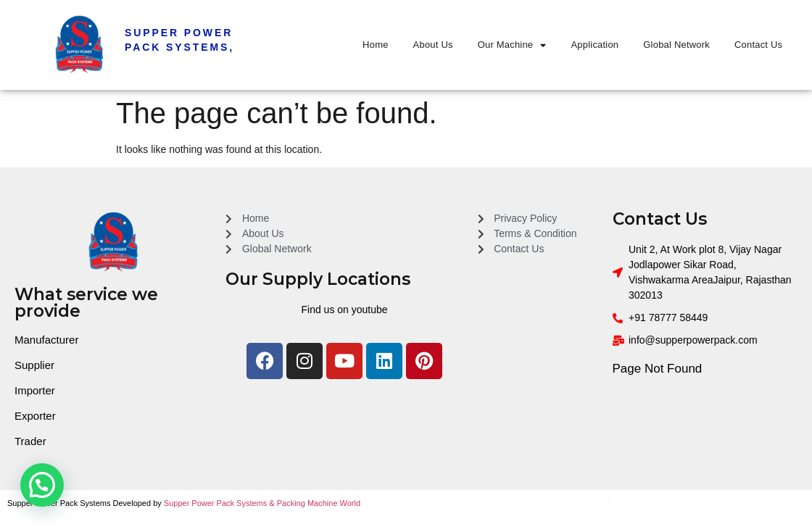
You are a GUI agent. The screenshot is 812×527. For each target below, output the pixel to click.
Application (595, 45)
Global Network (676, 45)
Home (375, 45)
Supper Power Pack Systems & (220, 503)
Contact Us (758, 45)
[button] (42, 485)
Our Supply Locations (318, 279)
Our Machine (512, 45)
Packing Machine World (319, 503)
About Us (433, 45)
